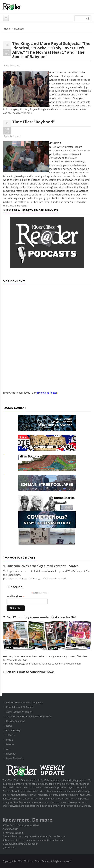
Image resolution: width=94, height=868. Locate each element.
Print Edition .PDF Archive (20, 707)
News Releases (14, 758)
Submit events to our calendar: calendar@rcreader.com (33, 840)
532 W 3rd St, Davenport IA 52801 (21, 825)
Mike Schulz (14, 66)
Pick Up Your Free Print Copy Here (25, 702)
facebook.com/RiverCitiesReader (20, 844)
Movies (10, 744)
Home (7, 29)
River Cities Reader (47, 393)
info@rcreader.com (13, 833)
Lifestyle (11, 754)
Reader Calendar (15, 721)
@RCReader (9, 847)
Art (8, 749)
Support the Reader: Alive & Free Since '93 (29, 716)
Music (9, 740)
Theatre (10, 735)
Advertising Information (19, 712)
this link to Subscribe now (33, 672)
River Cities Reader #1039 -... (18, 393)
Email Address (15, 597)
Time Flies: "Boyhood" (33, 122)
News (9, 726)
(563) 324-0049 (10, 829)
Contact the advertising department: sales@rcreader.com (34, 836)
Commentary (13, 730)
